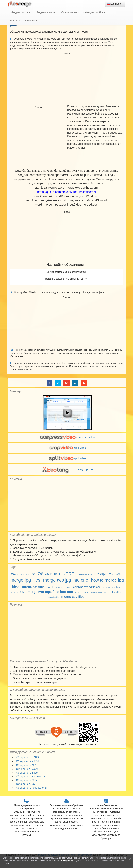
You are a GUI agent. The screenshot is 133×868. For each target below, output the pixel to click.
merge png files (81, 592)
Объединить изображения (32, 788)
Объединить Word (84, 574)
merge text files (54, 597)
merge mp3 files (109, 587)
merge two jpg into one (66, 580)
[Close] (130, 859)
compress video (67, 438)
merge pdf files (33, 587)
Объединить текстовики (31, 777)
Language (115, 4)
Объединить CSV (27, 780)
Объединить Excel (108, 574)
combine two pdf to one (87, 587)
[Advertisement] (66, 79)
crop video (67, 448)
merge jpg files (25, 580)
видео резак (67, 469)
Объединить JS (25, 784)
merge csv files (73, 596)
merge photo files (113, 592)
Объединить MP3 (69, 12)
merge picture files (96, 592)
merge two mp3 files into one (50, 592)
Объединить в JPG (20, 12)
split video (67, 458)
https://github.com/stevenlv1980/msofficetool (66, 192)
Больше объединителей (23, 21)
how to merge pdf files (59, 587)
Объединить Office (94, 12)
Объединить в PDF (45, 12)
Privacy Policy (67, 861)
